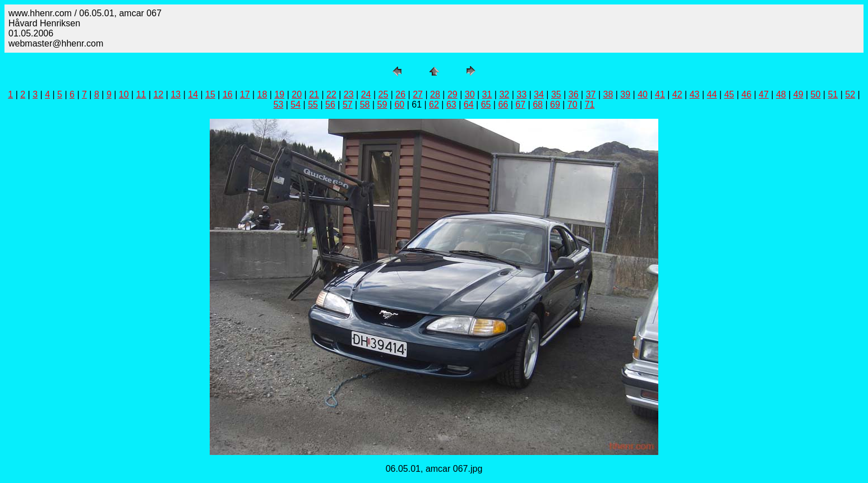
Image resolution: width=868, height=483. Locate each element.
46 (746, 94)
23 (349, 94)
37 (591, 94)
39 (625, 94)
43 (695, 94)
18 (262, 94)
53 (279, 105)
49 (798, 94)
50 (816, 94)
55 (313, 105)
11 (141, 94)
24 (366, 94)
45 (729, 94)
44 (712, 94)
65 (486, 105)
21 (314, 94)
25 (384, 94)
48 (781, 94)
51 (833, 94)
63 (451, 105)
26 (400, 94)
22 (331, 94)
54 (296, 105)
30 (470, 94)
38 (608, 94)
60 (399, 105)
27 (418, 94)
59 (382, 105)
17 (245, 94)
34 (539, 94)
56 (330, 105)
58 (365, 105)
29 (453, 94)
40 (643, 94)
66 (503, 105)
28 (435, 94)
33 (521, 94)
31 (487, 94)
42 (677, 94)
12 (159, 94)
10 (124, 94)
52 (850, 94)
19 (279, 94)
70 (572, 105)
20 (297, 94)
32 (504, 94)
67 (520, 105)
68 (538, 105)
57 (348, 105)
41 (660, 94)
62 (434, 105)
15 (210, 94)
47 (764, 94)
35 (556, 94)
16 (228, 94)
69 (555, 105)
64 (469, 105)
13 (176, 94)
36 (574, 94)
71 (590, 105)
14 (193, 94)
